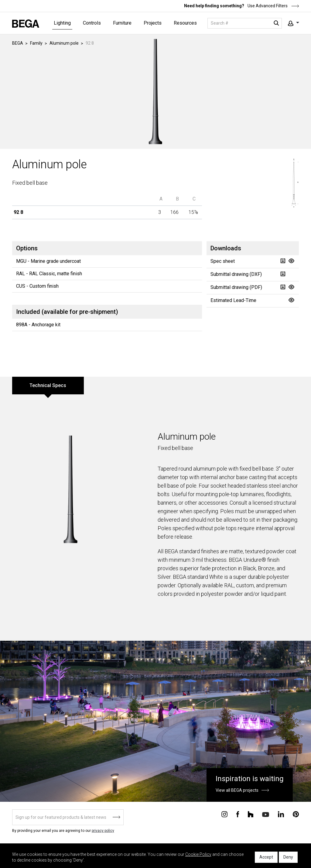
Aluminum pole (64, 43)
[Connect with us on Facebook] (238, 814)
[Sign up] (68, 817)
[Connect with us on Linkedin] (281, 814)
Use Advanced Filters (273, 6)
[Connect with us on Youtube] (266, 814)
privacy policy (103, 831)
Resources (185, 23)
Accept (266, 857)
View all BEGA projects (237, 790)
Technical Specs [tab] (48, 385)
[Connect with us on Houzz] (251, 814)
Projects (153, 23)
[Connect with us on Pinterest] (296, 814)
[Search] (245, 23)
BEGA (18, 43)
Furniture (122, 23)
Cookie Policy (198, 854)
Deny (288, 857)
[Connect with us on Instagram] (224, 814)
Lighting (62, 23)
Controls (92, 23)
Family (36, 43)
